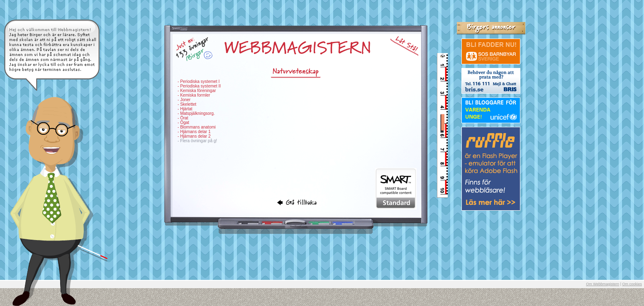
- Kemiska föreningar (197, 91)
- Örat (183, 118)
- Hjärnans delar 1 (194, 132)
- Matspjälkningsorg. (196, 113)
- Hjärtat (185, 109)
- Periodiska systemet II (199, 86)
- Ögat (183, 123)
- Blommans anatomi (197, 127)
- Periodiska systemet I (199, 81)
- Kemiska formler (194, 95)
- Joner (184, 100)
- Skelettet (187, 104)
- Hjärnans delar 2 (194, 136)
